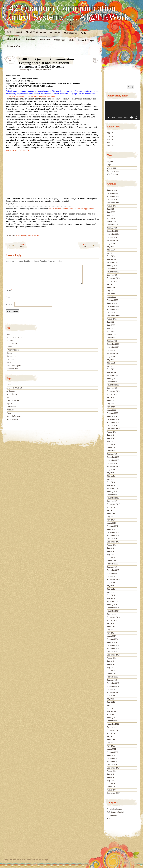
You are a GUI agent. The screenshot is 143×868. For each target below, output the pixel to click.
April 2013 (111, 671)
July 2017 (110, 510)
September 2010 (113, 768)
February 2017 (112, 526)
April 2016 (111, 558)
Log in (109, 165)
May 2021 (111, 366)
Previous (14, 245)
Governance (44, 39)
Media (71, 40)
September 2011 (113, 730)
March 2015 (111, 598)
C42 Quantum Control (115, 812)
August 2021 (112, 357)
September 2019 (113, 429)
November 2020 (113, 385)
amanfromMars (46, 70)
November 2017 (113, 498)
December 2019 (113, 419)
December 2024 (113, 231)
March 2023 (111, 297)
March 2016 (111, 561)
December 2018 (113, 457)
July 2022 (110, 322)
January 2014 (112, 642)
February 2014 (112, 639)
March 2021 (111, 372)
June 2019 (111, 438)
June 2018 (111, 476)
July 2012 (110, 699)
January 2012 (112, 718)
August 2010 (112, 771)
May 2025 (111, 215)
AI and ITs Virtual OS (36, 32)
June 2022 (111, 325)
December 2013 (113, 646)
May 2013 (111, 667)
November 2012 (113, 686)
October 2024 (112, 237)
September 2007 (113, 793)
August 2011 (112, 733)
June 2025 (111, 212)
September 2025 (113, 203)
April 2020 (111, 407)
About (19, 32)
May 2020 (111, 404)
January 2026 (112, 190)
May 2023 (111, 291)
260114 (110, 143)
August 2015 (112, 583)
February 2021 (112, 375)
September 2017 (113, 504)
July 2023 (110, 284)
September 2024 (113, 240)
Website (9, 308)
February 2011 (112, 752)
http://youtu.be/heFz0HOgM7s (17, 150)
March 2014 (111, 636)
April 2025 (111, 218)
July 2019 (110, 435)
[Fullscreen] (136, 117)
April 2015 (111, 595)
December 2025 (113, 193)
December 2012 (113, 683)
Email (9, 301)
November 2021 (113, 347)
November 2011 (113, 724)
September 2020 (113, 391)
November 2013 (113, 649)
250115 (110, 139)
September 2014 (113, 617)
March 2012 (111, 711)
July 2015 (110, 586)
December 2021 (113, 344)
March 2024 (111, 259)
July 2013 (110, 661)
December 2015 (113, 570)
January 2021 (112, 379)
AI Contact (55, 32)
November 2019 (113, 423)
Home (10, 32)
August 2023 (112, 281)
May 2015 (111, 592)
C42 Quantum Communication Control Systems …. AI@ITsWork (66, 12)
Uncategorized (21, 235)
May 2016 (111, 554)
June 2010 (111, 777)
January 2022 (112, 341)
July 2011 (110, 737)
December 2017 (113, 495)
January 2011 (112, 755)
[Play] (108, 117)
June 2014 (111, 627)
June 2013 (111, 664)
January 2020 (112, 416)
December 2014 (113, 608)
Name (9, 293)
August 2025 (112, 206)
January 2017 (112, 529)
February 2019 (112, 451)
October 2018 (112, 463)
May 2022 (111, 328)
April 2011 (111, 746)
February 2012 (112, 715)
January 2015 (112, 605)
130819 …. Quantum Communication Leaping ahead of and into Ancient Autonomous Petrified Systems (94, 60)
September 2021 (113, 354)
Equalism (30, 39)
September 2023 (113, 278)
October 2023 (112, 275)
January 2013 (112, 680)
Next (91, 245)
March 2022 (111, 335)
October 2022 (112, 313)
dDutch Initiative (15, 39)
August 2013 (112, 658)
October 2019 (112, 426)
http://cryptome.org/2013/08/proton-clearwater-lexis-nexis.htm (32, 96)
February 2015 (112, 602)
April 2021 (111, 369)
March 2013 (111, 674)
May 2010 (111, 781)
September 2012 (113, 693)
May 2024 (111, 253)
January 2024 (112, 266)
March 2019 (111, 448)
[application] (122, 111)
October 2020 (112, 388)
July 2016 (110, 548)
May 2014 (111, 630)
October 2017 (112, 501)
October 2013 (112, 652)
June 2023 (111, 288)
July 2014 (110, 624)
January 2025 (112, 228)
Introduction (59, 40)
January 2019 (112, 454)
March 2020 (111, 410)
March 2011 (111, 749)
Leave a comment (33, 235)
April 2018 (111, 482)
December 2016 (113, 532)
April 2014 (111, 633)
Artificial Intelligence (114, 809)
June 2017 (111, 514)
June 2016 (111, 551)
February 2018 (112, 489)
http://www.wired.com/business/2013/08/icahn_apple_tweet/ (71, 209)
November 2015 (113, 573)
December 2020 (113, 382)
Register (110, 162)
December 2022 (113, 306)
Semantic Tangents (87, 40)
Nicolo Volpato (44, 860)
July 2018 (110, 473)
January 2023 (112, 303)
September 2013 (113, 655)
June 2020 (111, 401)
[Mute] (131, 117)
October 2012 (112, 689)
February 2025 (112, 225)
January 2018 (112, 492)
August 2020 (112, 394)
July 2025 (110, 209)
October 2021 (112, 350)
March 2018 (111, 485)
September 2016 (113, 542)
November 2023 (113, 272)
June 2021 (111, 363)
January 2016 (112, 567)
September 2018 (113, 467)
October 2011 (112, 727)
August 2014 (112, 620)
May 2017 (111, 517)
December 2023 (113, 269)
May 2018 (111, 479)
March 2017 (111, 523)
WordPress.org (113, 174)
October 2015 (112, 576)
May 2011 (111, 743)
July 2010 (110, 774)
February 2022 (112, 338)
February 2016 (112, 564)
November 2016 (113, 536)
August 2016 (112, 545)
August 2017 (112, 507)
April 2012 (111, 708)
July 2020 (110, 397)
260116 (110, 136)
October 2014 (112, 614)
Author (84, 33)
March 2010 (111, 787)
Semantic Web (13, 46)
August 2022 (112, 319)
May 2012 (111, 705)
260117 (110, 133)
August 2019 (112, 432)
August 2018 (112, 470)
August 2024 (112, 244)
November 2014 (113, 611)
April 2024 (111, 256)
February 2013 (112, 677)
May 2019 (111, 441)
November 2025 (113, 197)
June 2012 (111, 702)
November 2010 (113, 762)
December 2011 (113, 721)
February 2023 (112, 300)
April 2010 (111, 784)
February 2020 (112, 413)
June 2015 (111, 589)
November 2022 (113, 310)
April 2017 (111, 520)
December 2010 (113, 759)
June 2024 (111, 250)
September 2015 (113, 580)
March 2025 (111, 222)
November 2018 (113, 460)
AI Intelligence (70, 33)
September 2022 (113, 316)
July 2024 (110, 247)
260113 (110, 146)
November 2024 (113, 234)
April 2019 (111, 445)
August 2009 (112, 790)
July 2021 (110, 360)
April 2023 (111, 294)
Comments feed (113, 171)
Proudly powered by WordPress (14, 860)
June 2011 (111, 740)
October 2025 (112, 200)
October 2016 (112, 539)
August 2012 (112, 696)
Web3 (109, 818)
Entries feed (111, 168)
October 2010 (112, 765)
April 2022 (111, 332)
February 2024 (112, 262)
